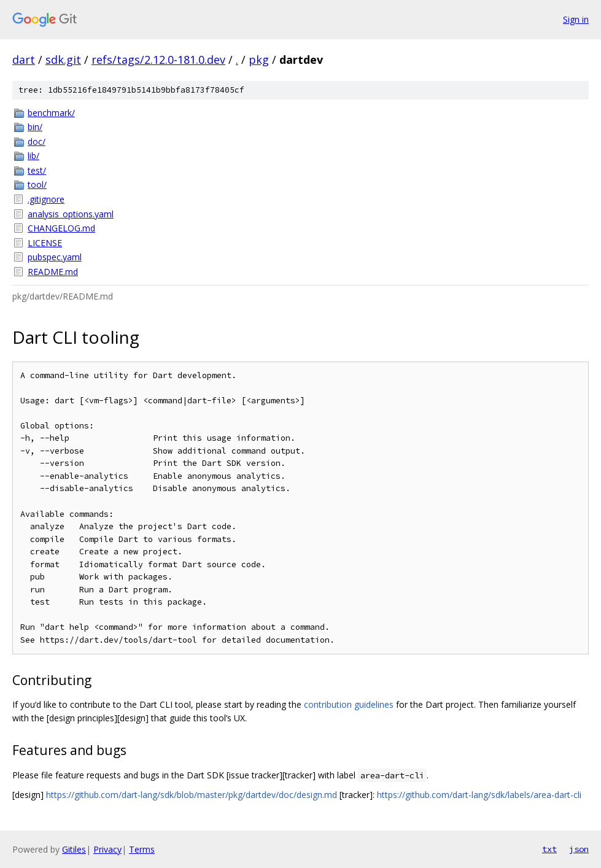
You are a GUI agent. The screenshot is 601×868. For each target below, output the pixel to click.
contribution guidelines (349, 704)
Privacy (107, 849)
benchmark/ (51, 113)
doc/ (37, 141)
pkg (259, 60)
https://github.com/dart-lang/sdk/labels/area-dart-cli (479, 795)
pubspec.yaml (55, 257)
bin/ (35, 127)
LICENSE (45, 243)
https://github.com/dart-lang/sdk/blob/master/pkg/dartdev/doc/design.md (192, 795)
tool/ (37, 184)
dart (24, 60)
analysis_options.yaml (71, 214)
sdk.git (63, 60)
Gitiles (74, 849)
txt (549, 849)
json (579, 849)
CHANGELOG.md (61, 228)
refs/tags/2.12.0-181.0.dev (158, 60)
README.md (53, 272)
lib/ (33, 156)
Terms (142, 849)
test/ (37, 170)
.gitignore (46, 199)
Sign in (576, 19)
